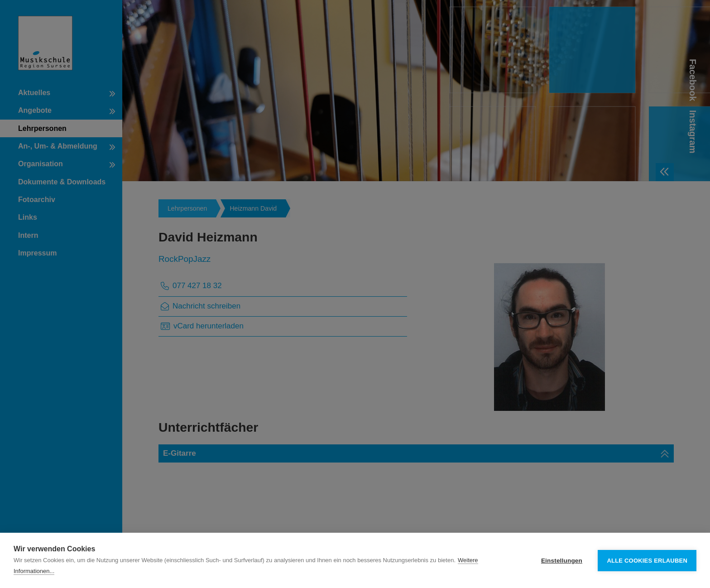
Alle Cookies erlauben (647, 561)
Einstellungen (562, 561)
